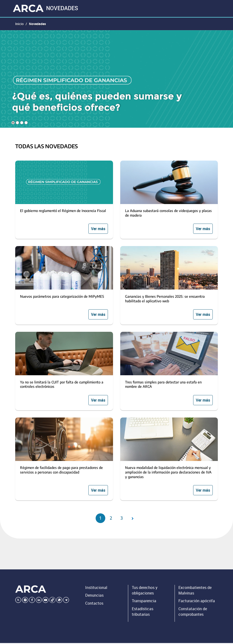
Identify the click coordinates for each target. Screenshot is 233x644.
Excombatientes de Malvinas (195, 591)
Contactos (94, 604)
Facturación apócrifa (197, 602)
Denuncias (94, 596)
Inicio (19, 25)
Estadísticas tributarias (143, 612)
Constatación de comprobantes (193, 612)
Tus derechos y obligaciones (145, 591)
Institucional (96, 588)
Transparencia (144, 602)
